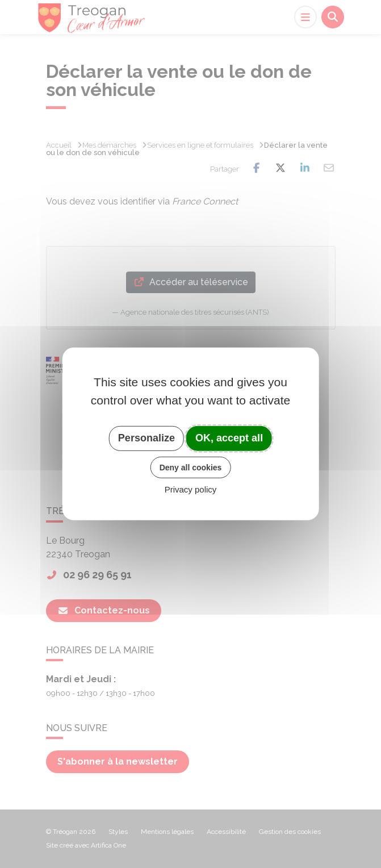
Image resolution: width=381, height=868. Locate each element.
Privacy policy (191, 489)
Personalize (146, 438)
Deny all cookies (191, 467)
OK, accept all (229, 438)
